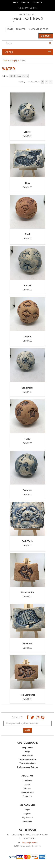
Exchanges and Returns (28, 767)
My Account (28, 817)
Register (21, 29)
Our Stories (27, 781)
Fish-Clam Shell (27, 695)
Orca (27, 183)
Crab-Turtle (28, 541)
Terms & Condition (27, 763)
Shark (27, 234)
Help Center (27, 748)
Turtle (28, 439)
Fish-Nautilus (27, 592)
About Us (25, 3)
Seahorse (27, 490)
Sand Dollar (28, 388)
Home (16, 3)
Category (14, 61)
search (50, 43)
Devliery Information (28, 759)
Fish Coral (27, 644)
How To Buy (27, 756)
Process (28, 789)
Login (10, 29)
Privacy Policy (27, 792)
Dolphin (28, 337)
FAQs (28, 752)
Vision (27, 785)
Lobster (28, 132)
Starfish (28, 285)
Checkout (46, 36)
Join (27, 730)
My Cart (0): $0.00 (38, 29)
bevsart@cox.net (30, 842)
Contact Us (37, 3)
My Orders (28, 821)
